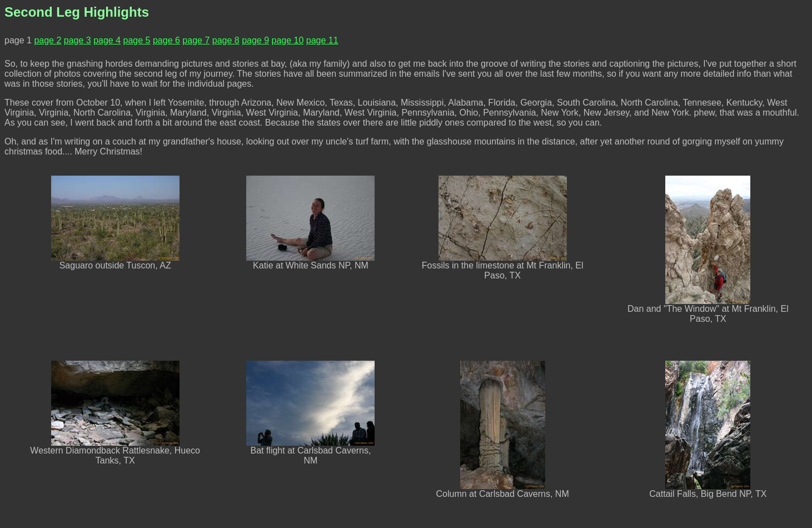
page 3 (78, 40)
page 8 (226, 40)
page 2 (48, 40)
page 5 (137, 40)
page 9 (255, 40)
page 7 (196, 40)
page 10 (288, 40)
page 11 (322, 40)
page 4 (107, 40)
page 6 (166, 40)
